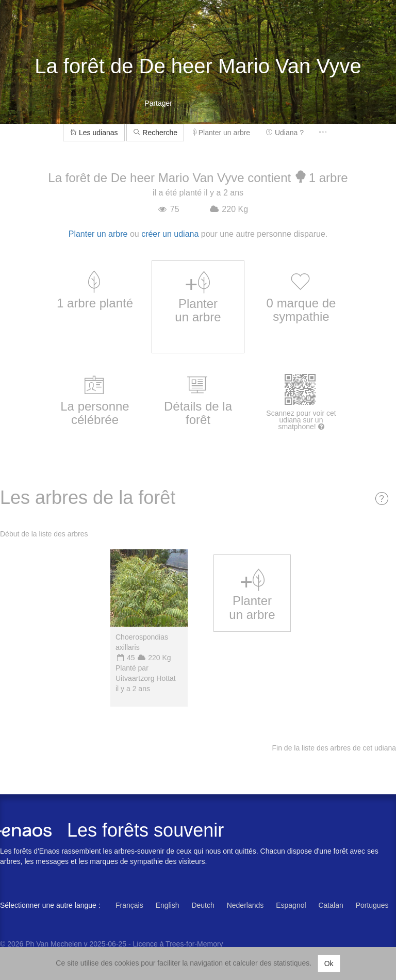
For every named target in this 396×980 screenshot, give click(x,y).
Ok (329, 963)
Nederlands (245, 905)
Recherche (155, 133)
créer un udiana (170, 234)
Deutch (203, 905)
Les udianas (94, 133)
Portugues (372, 905)
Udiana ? (285, 133)
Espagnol (291, 905)
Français (129, 905)
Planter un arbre (221, 133)
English (168, 905)
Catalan (331, 905)
